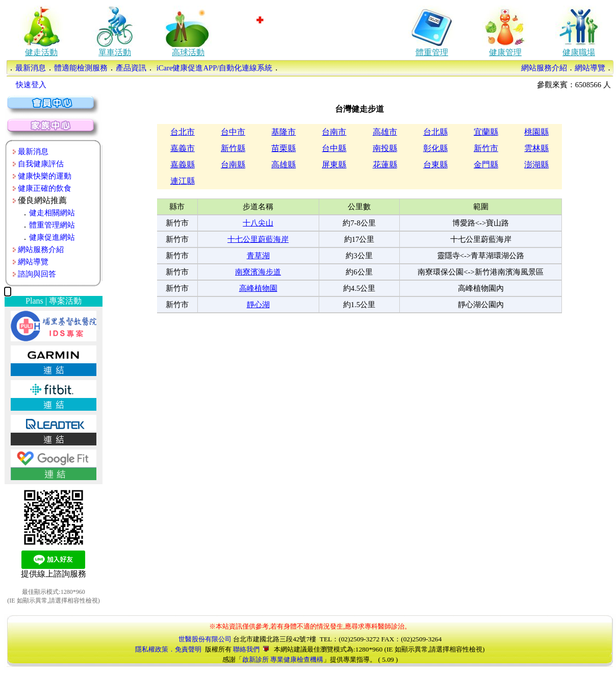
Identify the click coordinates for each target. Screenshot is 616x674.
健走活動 (41, 52)
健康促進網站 (52, 237)
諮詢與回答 (37, 274)
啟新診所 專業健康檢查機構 (283, 659)
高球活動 (188, 52)
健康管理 (505, 52)
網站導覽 (590, 68)
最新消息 (31, 68)
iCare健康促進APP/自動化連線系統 (213, 68)
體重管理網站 (52, 225)
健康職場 (579, 52)
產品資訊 (131, 68)
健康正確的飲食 (45, 188)
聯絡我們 (251, 649)
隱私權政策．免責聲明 (168, 649)
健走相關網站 (52, 213)
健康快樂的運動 (45, 176)
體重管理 (432, 52)
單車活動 (115, 52)
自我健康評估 (41, 164)
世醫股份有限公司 (205, 639)
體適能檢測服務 (81, 68)
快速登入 (31, 85)
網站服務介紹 (544, 68)
